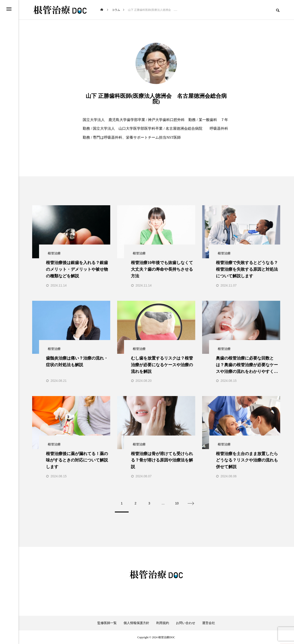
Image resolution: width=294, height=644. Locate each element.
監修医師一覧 (107, 623)
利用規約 (163, 623)
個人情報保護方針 (136, 623)
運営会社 (209, 623)
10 (177, 503)
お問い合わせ (186, 623)
